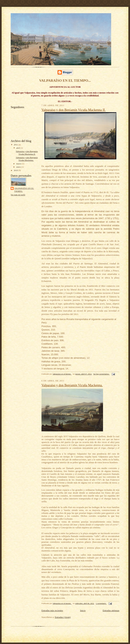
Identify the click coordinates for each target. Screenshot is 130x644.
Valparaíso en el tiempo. (24, 190)
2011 (16, 145)
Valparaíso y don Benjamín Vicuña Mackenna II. (74, 110)
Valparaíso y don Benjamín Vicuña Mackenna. (72, 385)
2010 (16, 170)
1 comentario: (101, 603)
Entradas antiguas (111, 610)
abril (18, 148)
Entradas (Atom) (63, 617)
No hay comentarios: (101, 374)
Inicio (83, 610)
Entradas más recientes (52, 610)
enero (19, 167)
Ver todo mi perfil (18, 195)
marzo (19, 164)
